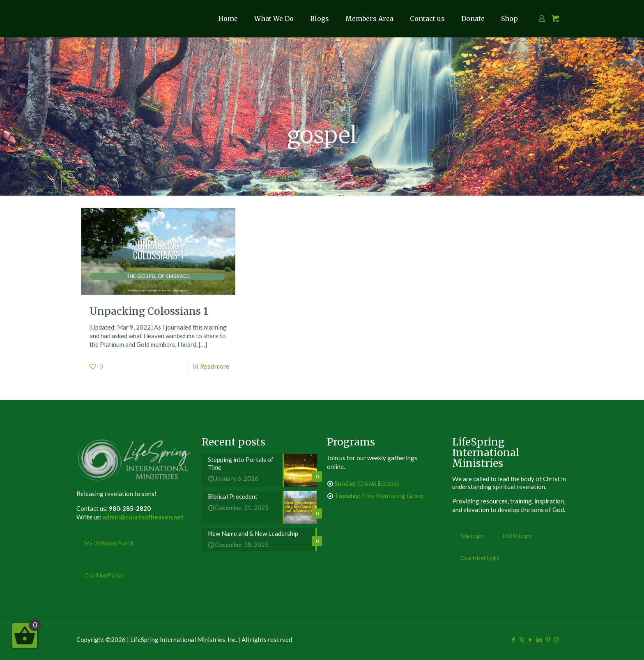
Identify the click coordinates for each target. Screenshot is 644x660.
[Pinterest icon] (548, 639)
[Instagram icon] (556, 639)
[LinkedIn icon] (539, 639)
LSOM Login (517, 536)
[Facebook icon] (513, 639)
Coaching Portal (104, 575)
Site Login (472, 536)
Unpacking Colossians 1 (149, 311)
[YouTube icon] (530, 639)
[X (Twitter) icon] (522, 639)
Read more (215, 366)
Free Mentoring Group (379, 496)
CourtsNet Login (480, 558)
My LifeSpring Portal (109, 543)
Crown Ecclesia (367, 483)
